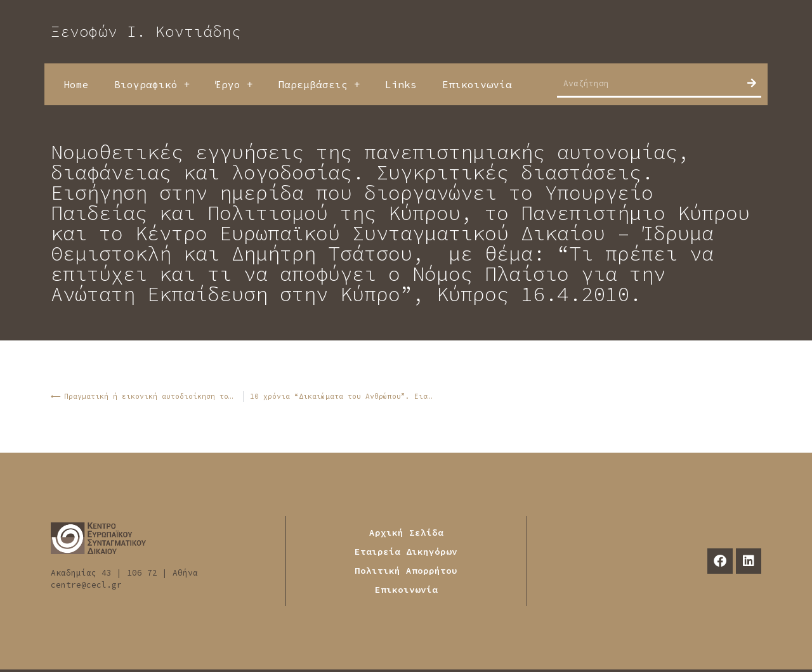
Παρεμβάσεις (319, 84)
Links (401, 84)
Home (76, 84)
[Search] (752, 83)
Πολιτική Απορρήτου (406, 571)
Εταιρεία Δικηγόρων (406, 552)
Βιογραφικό (152, 84)
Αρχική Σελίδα (406, 533)
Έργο (234, 84)
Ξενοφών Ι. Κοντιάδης (146, 31)
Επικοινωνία (477, 84)
